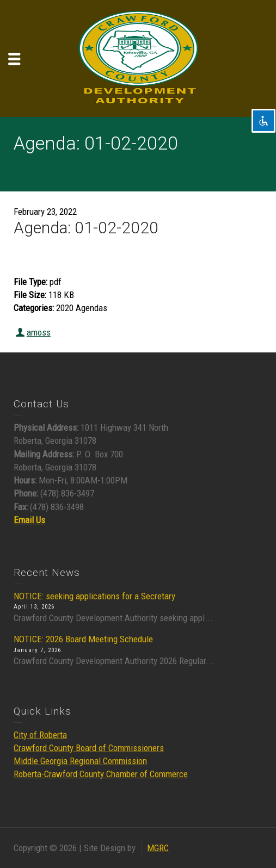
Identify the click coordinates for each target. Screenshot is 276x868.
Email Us (29, 520)
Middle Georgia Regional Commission (80, 761)
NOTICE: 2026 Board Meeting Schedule (83, 639)
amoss (39, 332)
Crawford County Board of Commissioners (89, 748)
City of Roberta (40, 735)
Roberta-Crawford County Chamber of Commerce (101, 774)
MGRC (158, 848)
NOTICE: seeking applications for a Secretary (94, 596)
